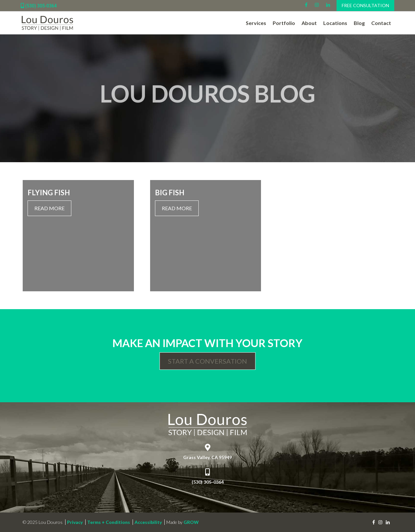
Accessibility (148, 522)
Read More (49, 208)
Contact (381, 23)
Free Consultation (365, 5)
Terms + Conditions (109, 522)
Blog (359, 23)
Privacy (75, 522)
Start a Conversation (207, 361)
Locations (335, 23)
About (309, 23)
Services (256, 23)
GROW (191, 522)
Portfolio (284, 23)
